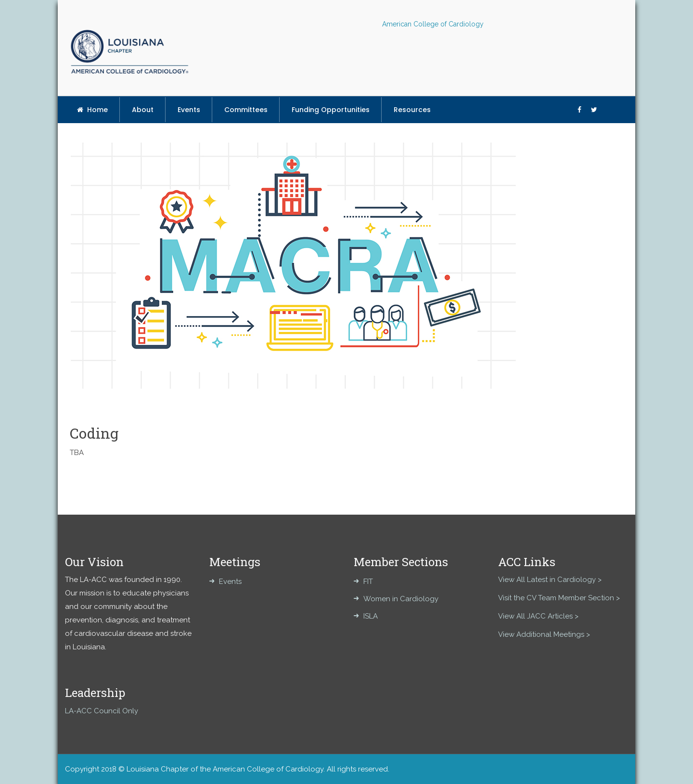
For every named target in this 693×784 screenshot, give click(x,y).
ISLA (371, 616)
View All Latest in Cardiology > (550, 580)
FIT (368, 582)
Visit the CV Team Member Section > (559, 598)
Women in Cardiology (401, 599)
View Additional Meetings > (544, 634)
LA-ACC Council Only (102, 711)
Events (230, 582)
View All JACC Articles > (538, 616)
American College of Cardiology (433, 24)
